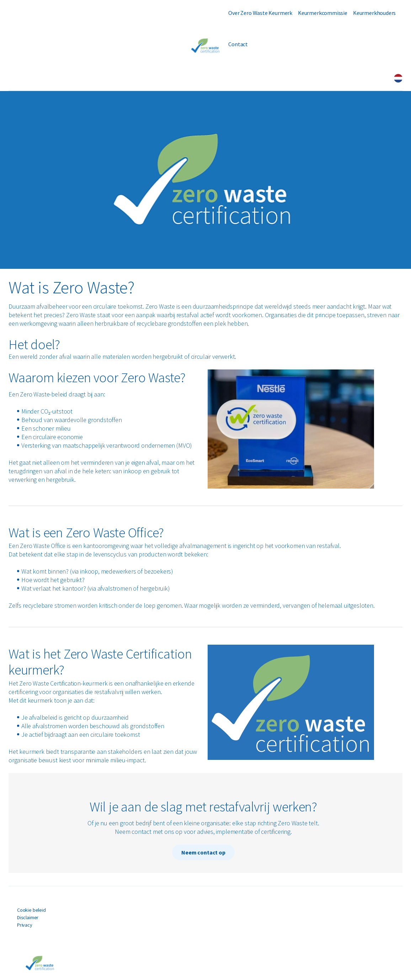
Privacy (25, 925)
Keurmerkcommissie (323, 13)
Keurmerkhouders (374, 13)
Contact (238, 44)
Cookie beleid (31, 910)
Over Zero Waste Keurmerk (260, 13)
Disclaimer (28, 917)
